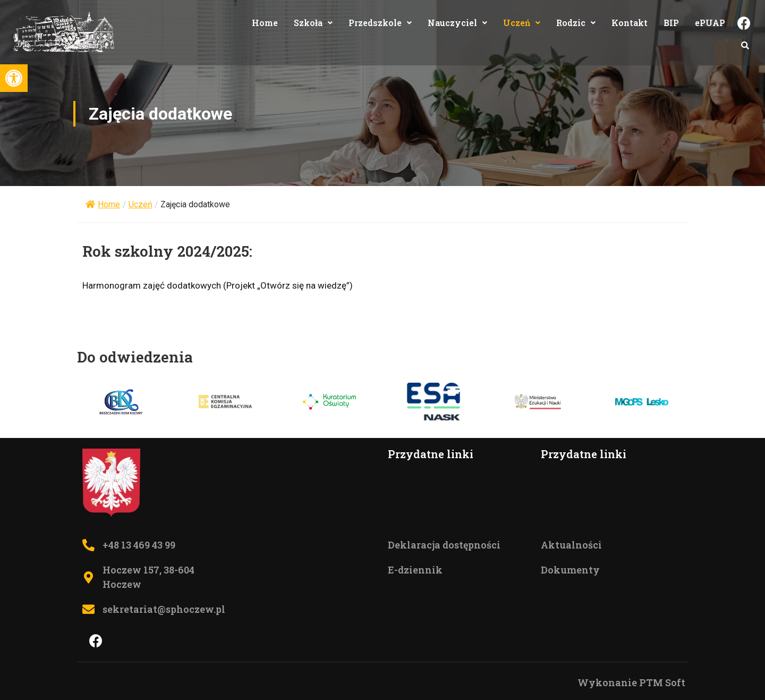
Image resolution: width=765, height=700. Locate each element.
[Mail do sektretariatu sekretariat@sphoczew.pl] (88, 609)
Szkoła (313, 23)
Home (265, 23)
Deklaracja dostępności (444, 545)
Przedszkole (380, 23)
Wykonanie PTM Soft (631, 682)
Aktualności (571, 545)
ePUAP (710, 23)
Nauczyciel (457, 23)
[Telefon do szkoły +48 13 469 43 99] (88, 545)
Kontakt (630, 23)
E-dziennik (415, 570)
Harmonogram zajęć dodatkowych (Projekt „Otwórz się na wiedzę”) (218, 285)
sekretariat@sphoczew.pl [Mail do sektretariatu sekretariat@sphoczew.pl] (164, 609)
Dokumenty (570, 570)
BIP (671, 23)
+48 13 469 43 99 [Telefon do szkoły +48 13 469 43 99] (139, 545)
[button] (14, 78)
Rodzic (576, 23)
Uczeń (522, 23)
